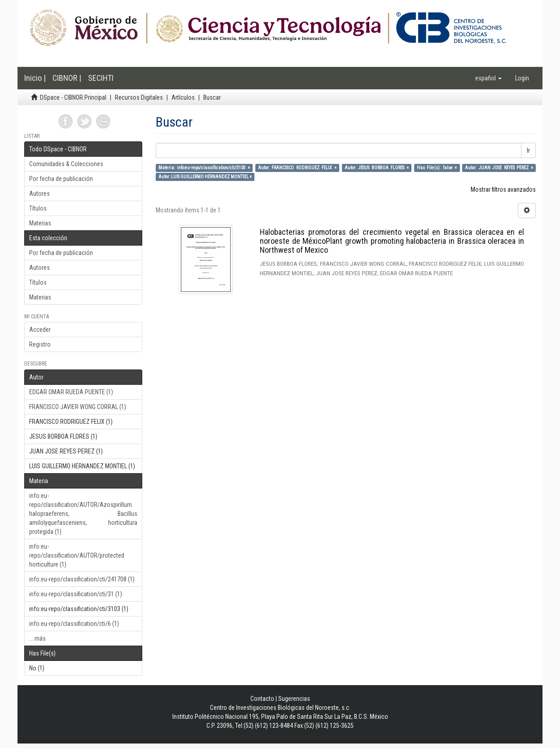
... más (37, 638)
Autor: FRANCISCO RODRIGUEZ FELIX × (297, 168)
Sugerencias (294, 699)
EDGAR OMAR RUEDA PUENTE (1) (71, 392)
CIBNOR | (67, 78)
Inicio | (35, 78)
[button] (488, 78)
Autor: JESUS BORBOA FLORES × (377, 168)
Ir (528, 150)
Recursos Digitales (139, 97)
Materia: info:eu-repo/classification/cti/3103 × (204, 168)
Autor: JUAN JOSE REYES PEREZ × (499, 168)
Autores (39, 194)
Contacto (262, 699)
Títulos (38, 208)
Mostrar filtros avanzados (503, 189)
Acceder (40, 330)
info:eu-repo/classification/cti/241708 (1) (82, 579)
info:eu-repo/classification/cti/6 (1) (74, 624)
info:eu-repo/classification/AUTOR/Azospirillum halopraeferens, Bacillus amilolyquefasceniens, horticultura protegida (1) (83, 514)
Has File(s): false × (437, 168)
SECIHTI (101, 78)
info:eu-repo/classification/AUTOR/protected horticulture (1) (77, 555)
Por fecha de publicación (61, 179)
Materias (40, 223)
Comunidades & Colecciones (66, 164)
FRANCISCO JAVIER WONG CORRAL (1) (78, 407)
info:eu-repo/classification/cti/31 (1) (76, 594)
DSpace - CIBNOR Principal (73, 97)
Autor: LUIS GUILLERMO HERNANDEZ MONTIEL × (205, 177)
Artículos (183, 97)
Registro (40, 344)
